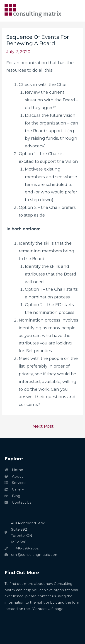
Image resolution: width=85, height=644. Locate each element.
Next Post (43, 426)
